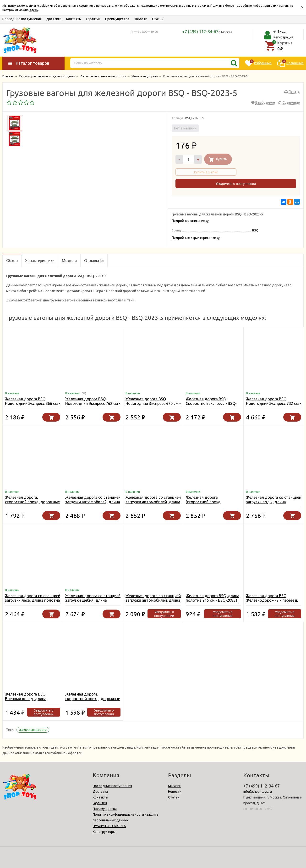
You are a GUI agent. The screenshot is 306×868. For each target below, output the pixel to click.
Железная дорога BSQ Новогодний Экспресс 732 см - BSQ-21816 (274, 403)
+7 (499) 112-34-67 (200, 32)
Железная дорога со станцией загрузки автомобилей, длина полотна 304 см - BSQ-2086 (153, 600)
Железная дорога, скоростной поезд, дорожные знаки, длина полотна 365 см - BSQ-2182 (93, 701)
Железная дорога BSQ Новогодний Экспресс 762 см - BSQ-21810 (93, 403)
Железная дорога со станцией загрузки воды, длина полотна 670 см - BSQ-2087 (274, 502)
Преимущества (117, 19)
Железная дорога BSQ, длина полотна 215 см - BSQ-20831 (213, 598)
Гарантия (93, 19)
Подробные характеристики (194, 238)
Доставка (54, 19)
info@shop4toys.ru (258, 792)
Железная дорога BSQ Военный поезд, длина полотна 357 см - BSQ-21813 (31, 699)
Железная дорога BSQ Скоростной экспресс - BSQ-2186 (211, 403)
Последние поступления (22, 19)
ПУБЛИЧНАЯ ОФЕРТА (109, 826)
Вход (282, 32)
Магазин (175, 786)
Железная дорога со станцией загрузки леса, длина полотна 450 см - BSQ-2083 (33, 600)
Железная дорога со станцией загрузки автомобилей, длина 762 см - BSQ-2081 (93, 502)
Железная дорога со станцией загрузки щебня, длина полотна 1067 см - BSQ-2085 (93, 600)
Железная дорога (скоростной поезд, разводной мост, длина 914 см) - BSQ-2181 (211, 504)
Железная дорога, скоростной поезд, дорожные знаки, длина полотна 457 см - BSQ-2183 (32, 504)
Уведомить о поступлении (236, 184)
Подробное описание (188, 221)
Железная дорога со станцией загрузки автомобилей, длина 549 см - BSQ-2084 (153, 502)
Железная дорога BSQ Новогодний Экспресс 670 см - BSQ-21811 (153, 403)
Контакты (74, 19)
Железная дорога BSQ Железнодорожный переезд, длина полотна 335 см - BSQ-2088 (273, 603)
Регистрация (283, 37)
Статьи (158, 19)
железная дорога (33, 730)
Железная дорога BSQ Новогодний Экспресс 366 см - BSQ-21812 (33, 403)
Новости (141, 19)
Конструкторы (104, 832)
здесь (34, 10)
